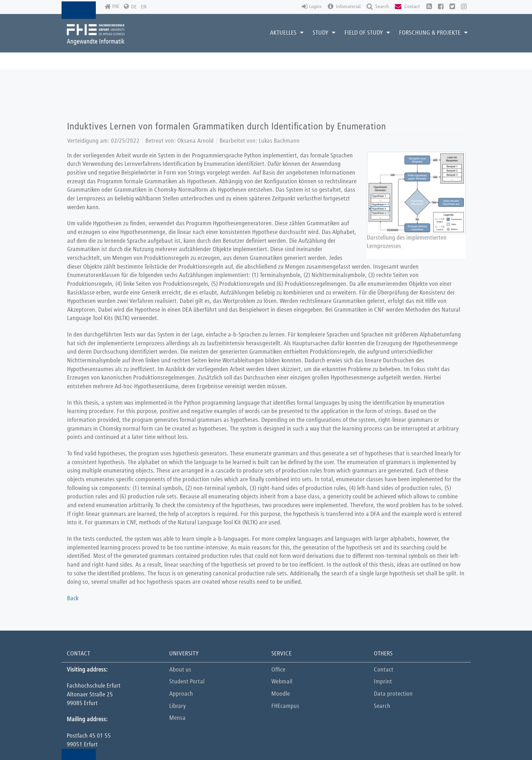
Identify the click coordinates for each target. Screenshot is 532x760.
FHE (112, 7)
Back (73, 599)
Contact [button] (407, 7)
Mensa (178, 718)
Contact (384, 670)
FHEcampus (285, 706)
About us (180, 670)
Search (382, 706)
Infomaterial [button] (344, 7)
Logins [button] (312, 7)
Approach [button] (181, 694)
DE (134, 7)
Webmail (282, 682)
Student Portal (187, 682)
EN (144, 7)
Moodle (281, 694)
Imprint (383, 682)
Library (178, 706)
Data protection (393, 694)
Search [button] (378, 7)
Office (278, 670)
